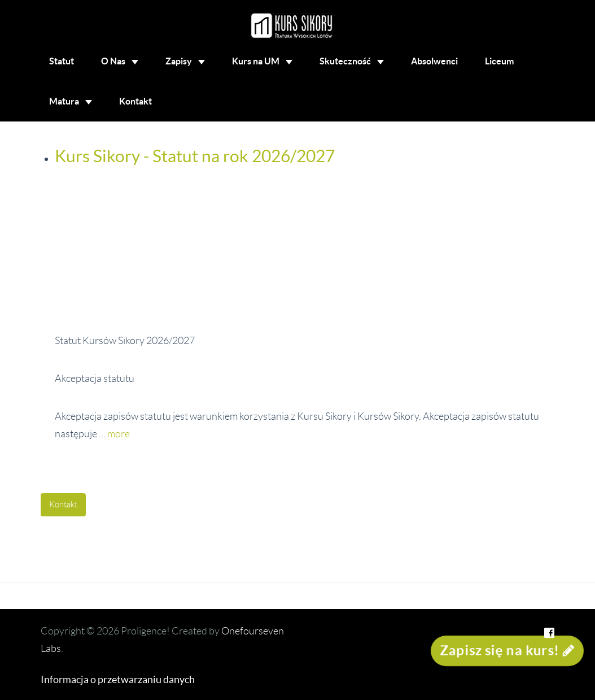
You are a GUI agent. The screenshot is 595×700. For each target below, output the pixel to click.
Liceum (499, 61)
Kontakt (135, 101)
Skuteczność (352, 61)
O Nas (120, 61)
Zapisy (185, 61)
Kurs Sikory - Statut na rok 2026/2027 (195, 156)
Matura (71, 101)
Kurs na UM (262, 61)
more (119, 434)
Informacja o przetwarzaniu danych (118, 679)
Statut (62, 61)
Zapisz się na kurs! (507, 651)
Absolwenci (434, 61)
